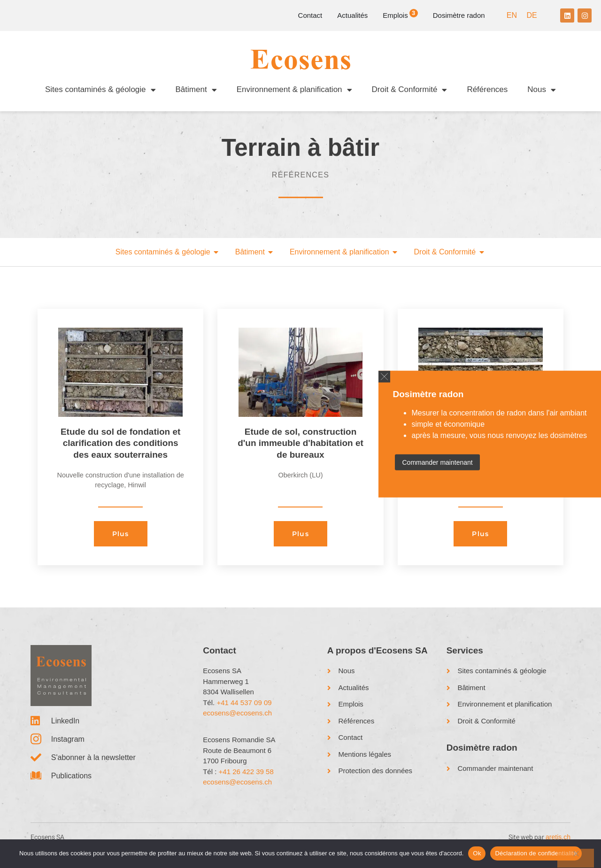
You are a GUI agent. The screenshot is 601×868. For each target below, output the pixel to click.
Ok (477, 853)
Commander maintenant (437, 462)
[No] (576, 858)
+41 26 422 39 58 (246, 781)
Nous (542, 90)
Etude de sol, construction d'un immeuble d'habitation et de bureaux (300, 453)
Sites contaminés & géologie (100, 90)
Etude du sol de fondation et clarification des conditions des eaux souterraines (120, 453)
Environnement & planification (294, 90)
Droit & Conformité (410, 90)
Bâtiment (196, 90)
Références (487, 89)
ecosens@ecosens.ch (237, 723)
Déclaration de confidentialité (536, 853)
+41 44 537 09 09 (244, 712)
